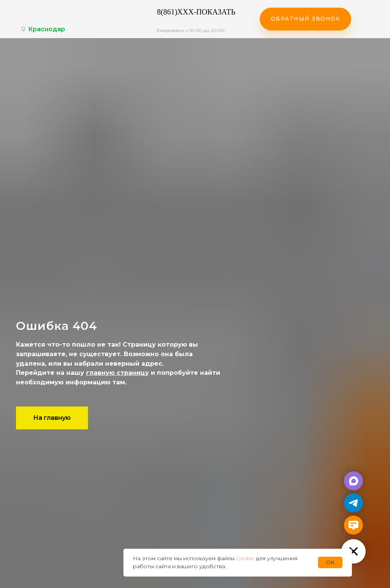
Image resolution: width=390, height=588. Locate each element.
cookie (245, 558)
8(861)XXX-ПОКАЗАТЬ (196, 12)
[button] (305, 19)
